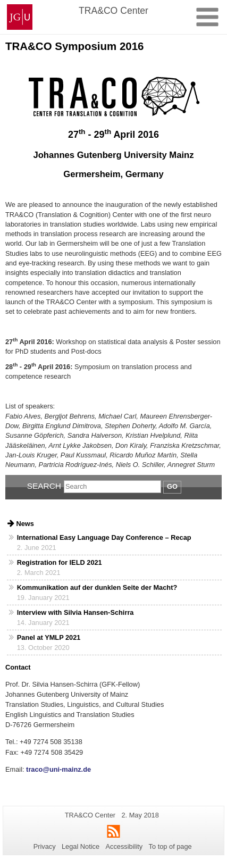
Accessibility (124, 846)
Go (172, 486)
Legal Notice (81, 846)
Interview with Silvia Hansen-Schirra (75, 612)
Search (44, 486)
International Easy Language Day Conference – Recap (104, 537)
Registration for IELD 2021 (60, 562)
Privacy (45, 846)
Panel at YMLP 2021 (49, 637)
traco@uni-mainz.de (58, 769)
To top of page (170, 846)
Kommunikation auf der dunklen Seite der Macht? (97, 587)
